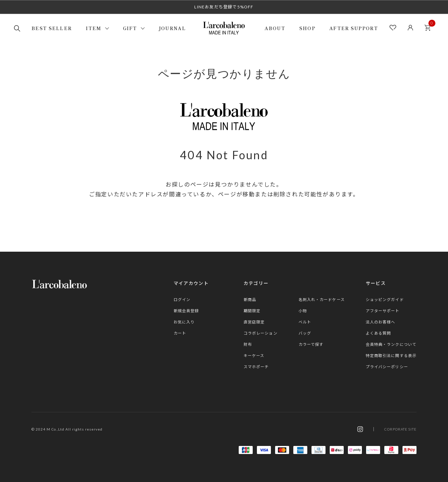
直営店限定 (254, 322)
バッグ (305, 333)
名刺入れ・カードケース (322, 299)
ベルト (305, 322)
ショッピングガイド (385, 299)
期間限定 (252, 311)
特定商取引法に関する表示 (391, 355)
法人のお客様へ (381, 322)
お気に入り (184, 322)
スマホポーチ (256, 367)
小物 (303, 311)
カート (429, 26)
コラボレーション (261, 333)
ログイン (182, 299)
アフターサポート (383, 311)
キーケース (254, 355)
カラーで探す (311, 344)
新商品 (250, 299)
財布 (248, 344)
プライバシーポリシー (387, 367)
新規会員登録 (186, 311)
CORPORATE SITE (400, 429)
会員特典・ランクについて (391, 344)
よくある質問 (379, 333)
